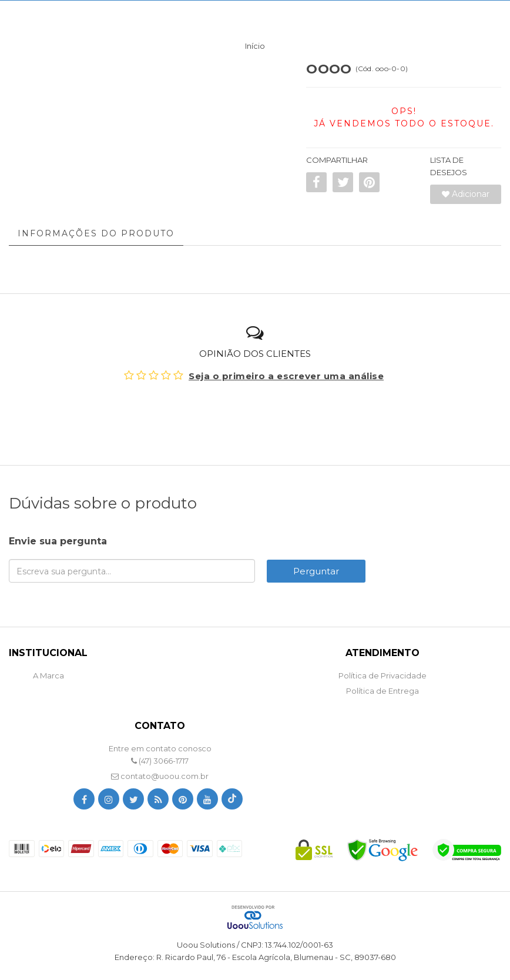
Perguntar (316, 571)
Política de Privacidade (382, 675)
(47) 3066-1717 (160, 761)
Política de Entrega (382, 691)
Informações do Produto (96, 233)
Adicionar (466, 194)
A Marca (48, 675)
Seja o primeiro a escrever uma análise (286, 376)
